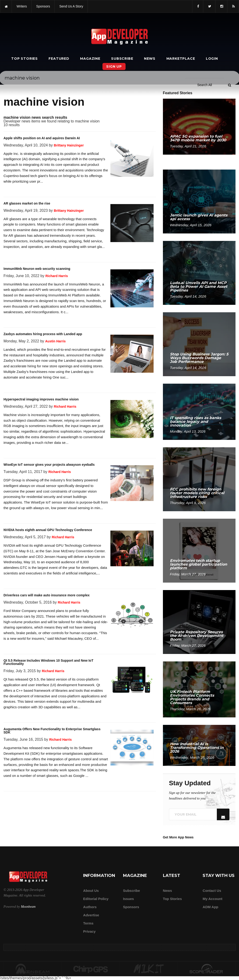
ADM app (210, 907)
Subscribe (122, 59)
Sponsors (131, 907)
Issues (128, 899)
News (150, 59)
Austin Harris (55, 341)
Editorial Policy (96, 899)
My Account (212, 899)
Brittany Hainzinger (69, 145)
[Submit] (229, 14)
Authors (90, 907)
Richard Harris (56, 276)
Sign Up (114, 66)
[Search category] (205, 14)
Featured (59, 59)
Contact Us (212, 891)
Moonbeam (28, 907)
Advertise (91, 915)
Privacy (89, 931)
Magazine (90, 59)
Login (212, 59)
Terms (88, 923)
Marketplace (181, 59)
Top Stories (25, 59)
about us (91, 891)
